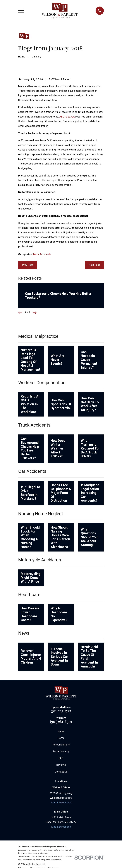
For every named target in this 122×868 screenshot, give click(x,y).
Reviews (61, 765)
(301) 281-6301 (61, 722)
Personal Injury (61, 745)
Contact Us (61, 772)
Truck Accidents (42, 254)
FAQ (61, 758)
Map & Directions (61, 803)
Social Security (61, 751)
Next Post (94, 265)
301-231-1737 (61, 711)
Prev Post (28, 265)
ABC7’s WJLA (67, 117)
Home (61, 738)
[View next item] (35, 313)
